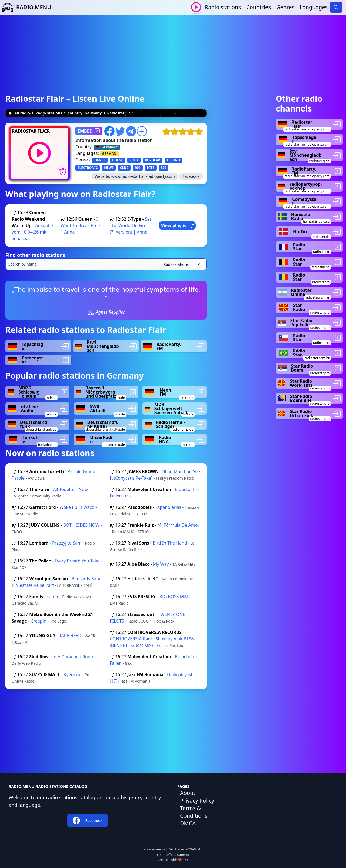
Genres (285, 7)
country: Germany (85, 113)
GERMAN (109, 154)
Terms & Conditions (194, 812)
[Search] (336, 7)
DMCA (188, 823)
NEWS (109, 168)
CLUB (124, 168)
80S (164, 168)
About (188, 793)
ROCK (134, 160)
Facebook (191, 176)
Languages (314, 7)
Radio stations (223, 7)
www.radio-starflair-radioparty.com (143, 176)
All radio (19, 113)
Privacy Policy (197, 800)
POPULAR (152, 160)
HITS (151, 168)
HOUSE (117, 160)
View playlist (177, 225)
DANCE (100, 160)
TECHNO (174, 160)
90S (138, 168)
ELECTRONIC (88, 168)
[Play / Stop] (196, 7)
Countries (259, 7)
